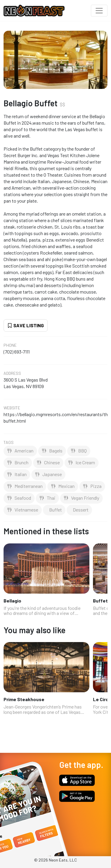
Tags (9, 442)
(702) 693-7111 (17, 352)
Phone (10, 345)
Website (12, 408)
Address (12, 373)
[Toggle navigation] (99, 11)
